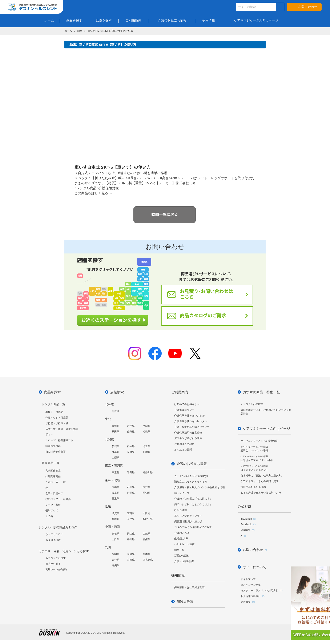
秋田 (140, 274)
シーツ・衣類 (53, 505)
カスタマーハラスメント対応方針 (259, 591)
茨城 (146, 296)
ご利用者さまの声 (184, 444)
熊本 (80, 303)
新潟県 (146, 452)
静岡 (134, 303)
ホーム (68, 31)
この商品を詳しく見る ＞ (93, 193)
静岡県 (131, 493)
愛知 (128, 303)
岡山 (104, 294)
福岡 (86, 294)
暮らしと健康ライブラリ (188, 516)
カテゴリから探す (56, 558)
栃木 (146, 289)
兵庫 (110, 291)
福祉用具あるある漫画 (253, 487)
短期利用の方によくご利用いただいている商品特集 (266, 412)
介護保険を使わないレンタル (191, 421)
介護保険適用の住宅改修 (188, 433)
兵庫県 (116, 519)
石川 (128, 289)
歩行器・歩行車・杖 (57, 423)
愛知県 (146, 493)
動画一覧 (179, 550)
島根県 (116, 534)
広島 (98, 294)
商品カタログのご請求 (203, 316)
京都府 (131, 513)
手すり (49, 435)
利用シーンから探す (57, 569)
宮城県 (146, 426)
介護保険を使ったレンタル (189, 416)
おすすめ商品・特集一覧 (261, 392)
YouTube (246, 530)
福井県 (146, 487)
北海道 (144, 262)
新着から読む (182, 556)
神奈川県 (148, 472)
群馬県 (116, 452)
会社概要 (246, 602)
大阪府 (146, 513)
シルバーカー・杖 (56, 482)
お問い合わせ (308, 7)
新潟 (137, 284)
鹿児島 (83, 308)
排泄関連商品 (53, 476)
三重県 (116, 499)
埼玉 (140, 294)
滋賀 (122, 298)
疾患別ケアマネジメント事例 (257, 458)
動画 (80, 31)
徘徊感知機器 (53, 446)
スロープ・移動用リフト (59, 440)
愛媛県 (146, 539)
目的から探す (53, 564)
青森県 (116, 426)
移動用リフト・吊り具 (58, 499)
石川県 (131, 487)
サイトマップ (248, 579)
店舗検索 (117, 392)
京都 (119, 294)
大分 (86, 298)
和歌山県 (148, 519)
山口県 (116, 539)
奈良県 (131, 519)
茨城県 (116, 446)
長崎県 (131, 554)
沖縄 (80, 276)
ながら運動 (181, 510)
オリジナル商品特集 (252, 404)
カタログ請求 (53, 540)
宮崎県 (131, 560)
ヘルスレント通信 (184, 544)
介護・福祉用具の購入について (192, 427)
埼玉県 (146, 446)
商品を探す (52, 392)
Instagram (246, 519)
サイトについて (255, 567)
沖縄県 (116, 565)
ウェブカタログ (54, 534)
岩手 (146, 274)
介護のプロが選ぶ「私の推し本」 (193, 499)
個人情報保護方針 (251, 596)
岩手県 (131, 426)
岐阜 (128, 296)
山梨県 (116, 458)
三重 (122, 303)
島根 (98, 289)
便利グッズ (52, 511)
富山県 (116, 487)
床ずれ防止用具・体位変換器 (62, 429)
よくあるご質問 (183, 450)
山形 (140, 279)
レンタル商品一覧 (53, 404)
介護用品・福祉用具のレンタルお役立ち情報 (200, 487)
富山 (128, 284)
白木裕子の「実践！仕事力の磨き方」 (262, 476)
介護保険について (184, 410)
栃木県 (131, 446)
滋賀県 (116, 513)
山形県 (131, 432)
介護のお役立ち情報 (192, 464)
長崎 (80, 298)
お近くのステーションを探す (111, 320)
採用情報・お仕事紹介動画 (189, 587)
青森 (143, 270)
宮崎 (86, 303)
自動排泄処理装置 (56, 452)
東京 (140, 298)
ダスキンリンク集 (251, 585)
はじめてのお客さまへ (187, 404)
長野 (134, 291)
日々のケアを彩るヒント (254, 468)
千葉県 (131, 472)
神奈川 (140, 303)
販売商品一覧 (51, 463)
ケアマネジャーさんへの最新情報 (259, 441)
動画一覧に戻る (165, 215)
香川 (104, 300)
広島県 (146, 534)
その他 (49, 516)
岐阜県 (116, 493)
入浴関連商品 (53, 471)
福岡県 (116, 554)
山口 (92, 291)
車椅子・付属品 (54, 412)
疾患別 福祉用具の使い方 (188, 521)
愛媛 (98, 300)
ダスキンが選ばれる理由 (188, 438)
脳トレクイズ (182, 493)
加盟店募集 (185, 601)
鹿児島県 (148, 560)
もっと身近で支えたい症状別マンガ (261, 493)
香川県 (131, 539)
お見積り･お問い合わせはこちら (206, 294)
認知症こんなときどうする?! (190, 482)
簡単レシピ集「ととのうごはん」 (193, 504)
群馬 (140, 289)
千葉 (146, 306)
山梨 (134, 298)
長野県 (131, 452)
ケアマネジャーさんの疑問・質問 (259, 481)
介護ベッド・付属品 (57, 418)
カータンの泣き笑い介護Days (191, 476)
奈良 (116, 303)
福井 (122, 289)
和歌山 (119, 308)
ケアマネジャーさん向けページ (266, 429)
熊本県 (146, 554)
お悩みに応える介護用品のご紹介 (193, 527)
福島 (146, 284)
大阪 (116, 298)
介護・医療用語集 (184, 561)
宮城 (146, 279)
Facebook (246, 524)
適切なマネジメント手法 (254, 449)
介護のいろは (182, 533)
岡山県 (131, 534)
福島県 (146, 432)
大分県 (116, 560)
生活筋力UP (181, 539)
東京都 (116, 472)
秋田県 (116, 432)
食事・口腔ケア (54, 493)
